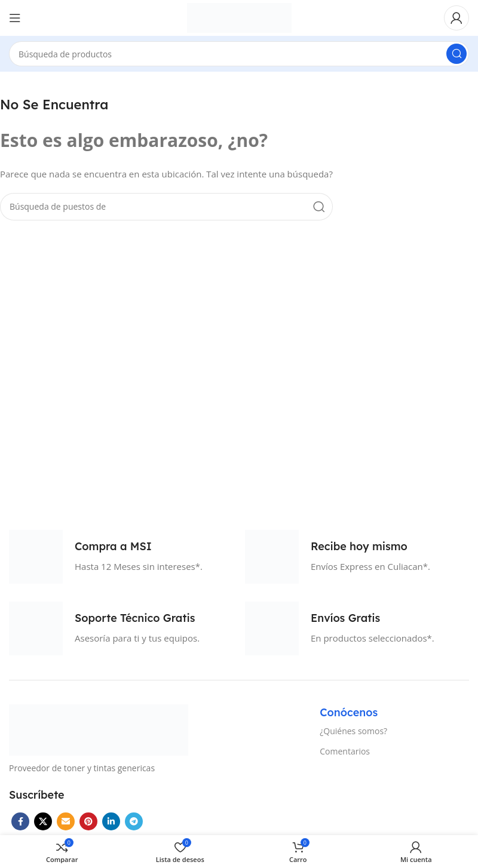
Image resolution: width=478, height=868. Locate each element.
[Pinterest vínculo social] (88, 821)
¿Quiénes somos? (353, 731)
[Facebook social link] (20, 821)
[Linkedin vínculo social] (111, 821)
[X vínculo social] (43, 821)
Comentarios (345, 751)
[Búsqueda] (239, 54)
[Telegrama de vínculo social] (134, 821)
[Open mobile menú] (15, 18)
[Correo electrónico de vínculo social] (66, 821)
